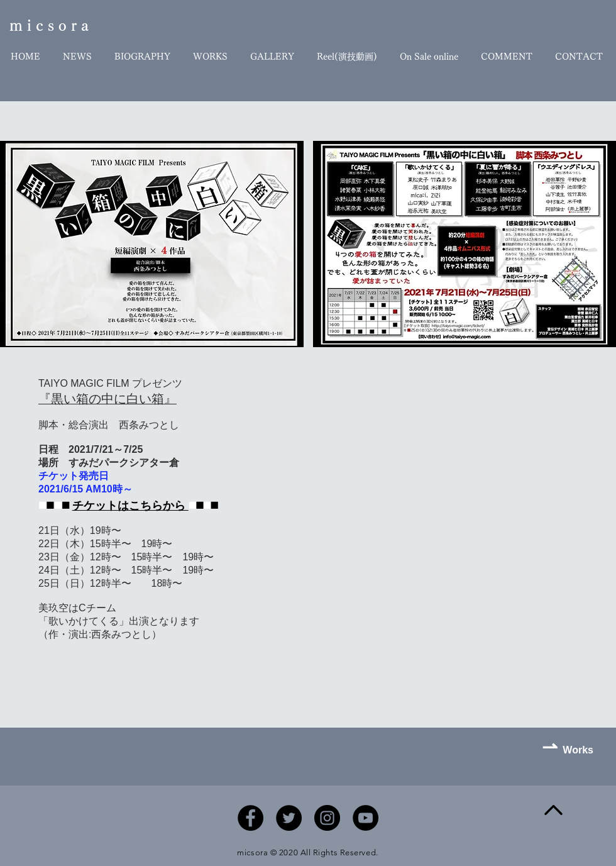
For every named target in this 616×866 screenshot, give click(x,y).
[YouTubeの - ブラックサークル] (366, 818)
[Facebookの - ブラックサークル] (250, 818)
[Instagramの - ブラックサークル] (327, 818)
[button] (152, 244)
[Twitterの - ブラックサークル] (289, 818)
